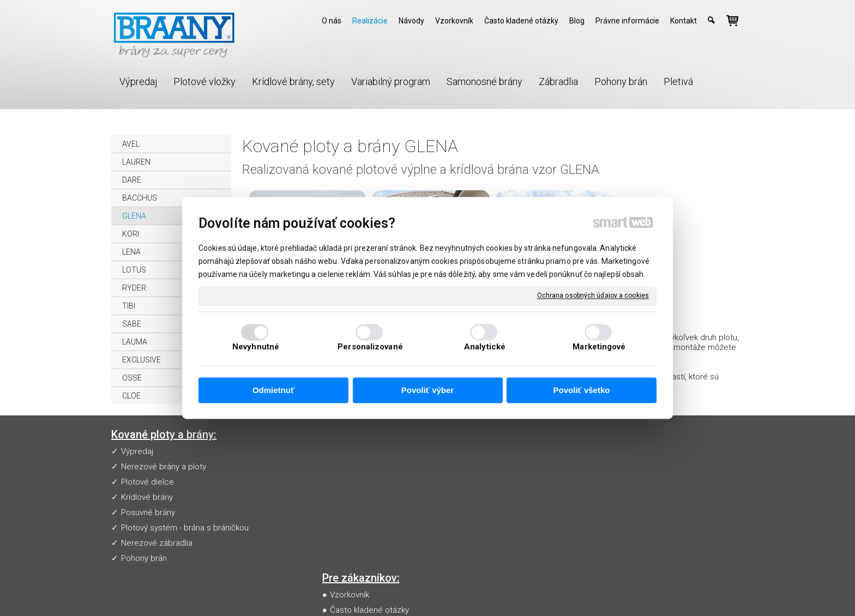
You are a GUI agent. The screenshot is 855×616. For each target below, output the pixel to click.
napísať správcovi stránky (435, 592)
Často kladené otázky (372, 467)
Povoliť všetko (582, 390)
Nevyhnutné (256, 347)
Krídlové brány (147, 497)
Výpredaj (137, 451)
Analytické (485, 347)
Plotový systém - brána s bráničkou (185, 528)
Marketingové (599, 347)
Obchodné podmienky (373, 497)
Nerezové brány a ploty (164, 467)
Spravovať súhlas (628, 592)
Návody (346, 482)
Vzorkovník (352, 451)
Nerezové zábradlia (157, 543)
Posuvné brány (148, 512)
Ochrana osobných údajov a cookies (593, 295)
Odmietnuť (273, 390)
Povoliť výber (427, 390)
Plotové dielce (147, 482)
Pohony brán (144, 558)
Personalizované (370, 347)
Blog (340, 512)
